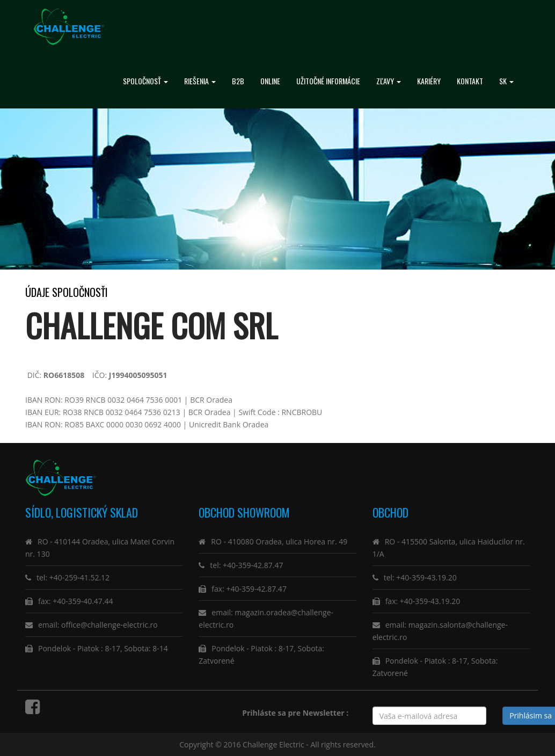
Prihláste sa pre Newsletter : (297, 713)
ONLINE (270, 81)
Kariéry (429, 81)
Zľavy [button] (389, 81)
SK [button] (506, 81)
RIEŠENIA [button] (200, 81)
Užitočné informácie (328, 81)
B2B (238, 81)
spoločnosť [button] (145, 81)
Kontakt (470, 81)
